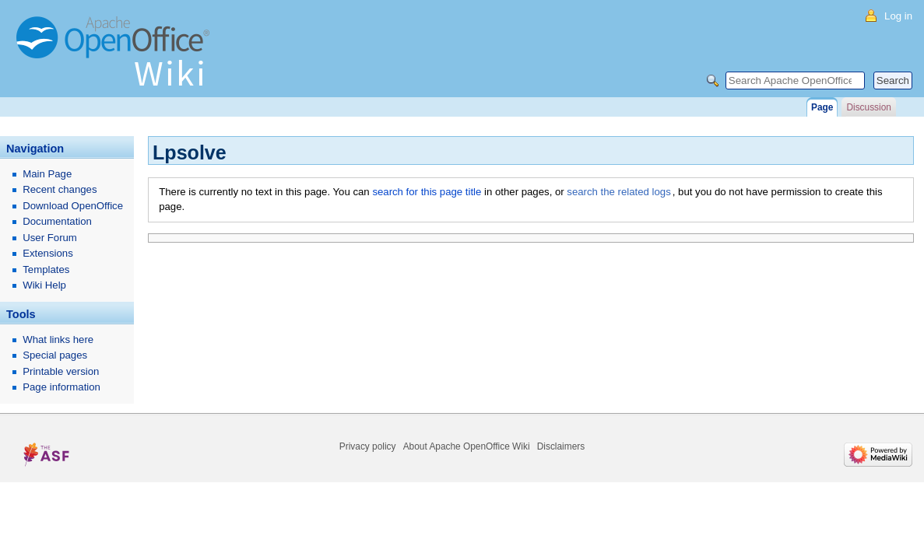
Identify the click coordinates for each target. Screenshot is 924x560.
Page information (61, 387)
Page (822, 107)
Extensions (48, 253)
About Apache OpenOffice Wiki (467, 446)
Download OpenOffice (73, 206)
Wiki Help (44, 285)
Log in (898, 16)
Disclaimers (561, 446)
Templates (46, 269)
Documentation (57, 221)
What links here (58, 339)
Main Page (47, 174)
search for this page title (427, 192)
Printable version (61, 371)
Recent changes (60, 189)
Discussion (868, 107)
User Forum (50, 238)
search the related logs (618, 192)
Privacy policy (368, 446)
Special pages (55, 355)
